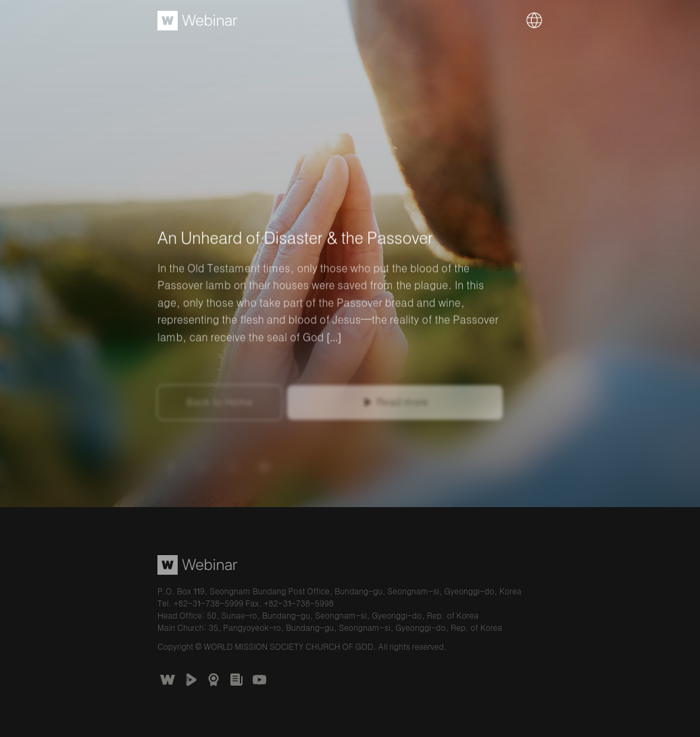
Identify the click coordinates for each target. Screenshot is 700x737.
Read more (402, 404)
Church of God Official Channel (259, 680)
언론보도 (236, 680)
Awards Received (214, 680)
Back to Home (220, 404)
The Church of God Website (168, 680)
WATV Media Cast (191, 680)
